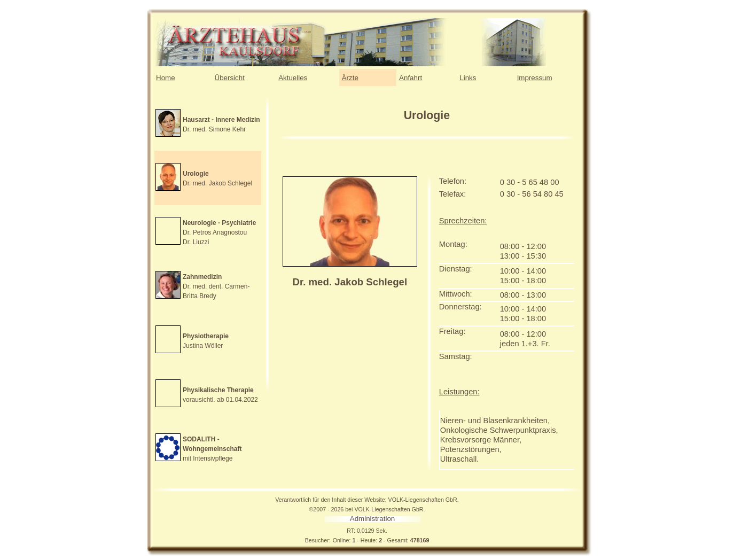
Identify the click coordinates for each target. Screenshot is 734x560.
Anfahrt (411, 78)
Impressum (535, 78)
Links (468, 78)
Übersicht (230, 78)
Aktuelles (293, 78)
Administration (372, 519)
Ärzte (350, 78)
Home (166, 78)
